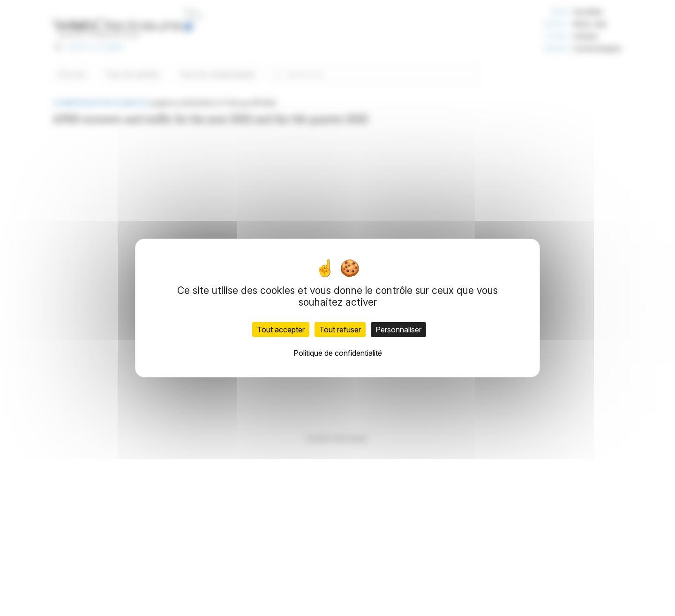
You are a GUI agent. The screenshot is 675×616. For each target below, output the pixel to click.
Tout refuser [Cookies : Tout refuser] (340, 330)
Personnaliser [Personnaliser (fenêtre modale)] (398, 330)
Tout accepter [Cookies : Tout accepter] (281, 330)
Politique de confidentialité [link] (338, 353)
